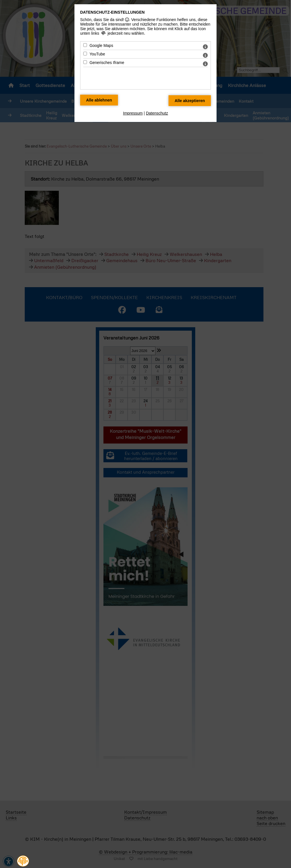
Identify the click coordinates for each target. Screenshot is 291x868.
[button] (23, 861)
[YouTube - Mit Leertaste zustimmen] (85, 54)
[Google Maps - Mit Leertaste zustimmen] (85, 45)
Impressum (133, 113)
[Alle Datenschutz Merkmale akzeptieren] (190, 101)
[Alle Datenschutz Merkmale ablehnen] (99, 100)
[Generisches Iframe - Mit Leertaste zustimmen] (85, 62)
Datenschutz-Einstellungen (112, 12)
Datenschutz (157, 113)
